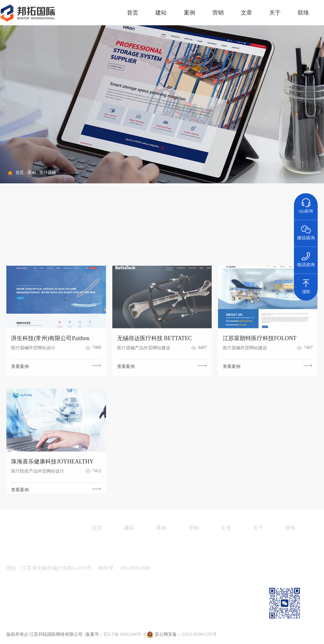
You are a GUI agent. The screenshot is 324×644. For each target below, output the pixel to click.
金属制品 (24, 236)
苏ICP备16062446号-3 (124, 634)
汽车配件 (228, 218)
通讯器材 (147, 236)
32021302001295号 (199, 634)
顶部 (306, 284)
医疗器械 (48, 172)
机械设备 (24, 218)
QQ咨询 (306, 203)
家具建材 (188, 236)
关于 (275, 13)
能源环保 (65, 236)
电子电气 (106, 218)
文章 (246, 13)
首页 (133, 13)
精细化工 (65, 218)
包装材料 (269, 218)
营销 (218, 13)
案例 (190, 13)
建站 (161, 13)
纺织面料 (188, 218)
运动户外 (106, 236)
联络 (303, 13)
